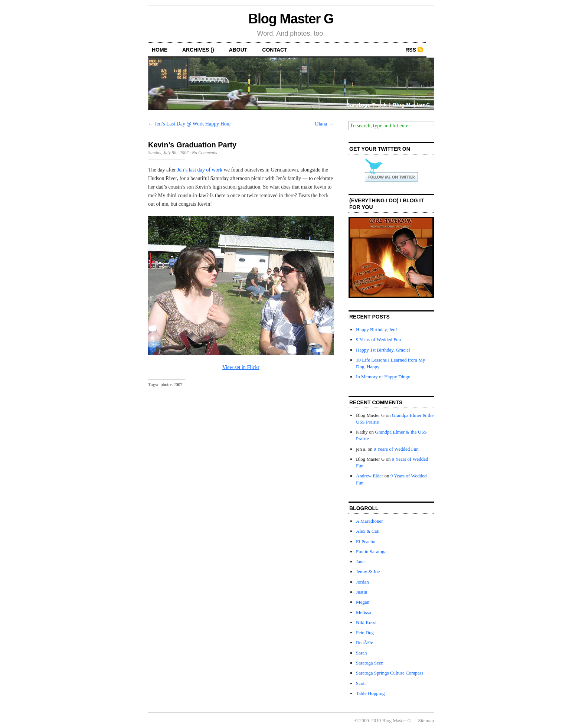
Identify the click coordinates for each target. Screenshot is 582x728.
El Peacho (366, 541)
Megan (363, 602)
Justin (362, 592)
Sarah (362, 653)
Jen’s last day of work (200, 170)
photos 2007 (172, 385)
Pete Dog (365, 632)
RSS (411, 50)
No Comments (205, 153)
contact (274, 50)
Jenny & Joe (368, 572)
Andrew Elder (370, 476)
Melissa (363, 612)
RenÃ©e (364, 642)
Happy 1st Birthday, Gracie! (383, 350)
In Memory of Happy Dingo (383, 377)
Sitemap (426, 720)
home (160, 50)
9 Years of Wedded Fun (378, 339)
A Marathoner (370, 521)
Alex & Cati (368, 531)
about (238, 50)
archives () (198, 50)
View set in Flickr (241, 367)
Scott (361, 683)
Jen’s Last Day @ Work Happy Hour (193, 124)
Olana (321, 124)
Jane (360, 561)
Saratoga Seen (370, 663)
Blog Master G (291, 19)
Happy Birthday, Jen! (377, 329)
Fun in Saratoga (371, 551)
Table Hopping (370, 693)
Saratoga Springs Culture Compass (390, 673)
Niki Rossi (366, 622)
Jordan (362, 582)
